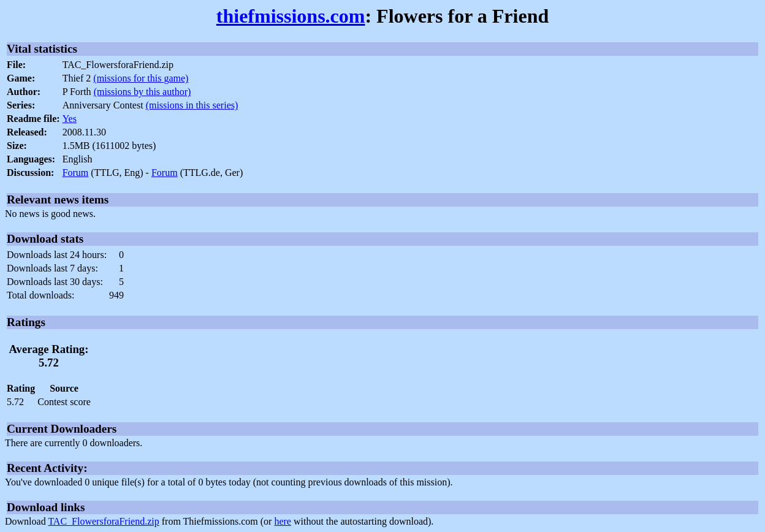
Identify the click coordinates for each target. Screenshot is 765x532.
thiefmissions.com (291, 16)
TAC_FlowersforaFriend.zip (103, 521)
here (283, 521)
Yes (70, 119)
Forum (76, 173)
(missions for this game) (141, 78)
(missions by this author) (143, 92)
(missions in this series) (192, 105)
